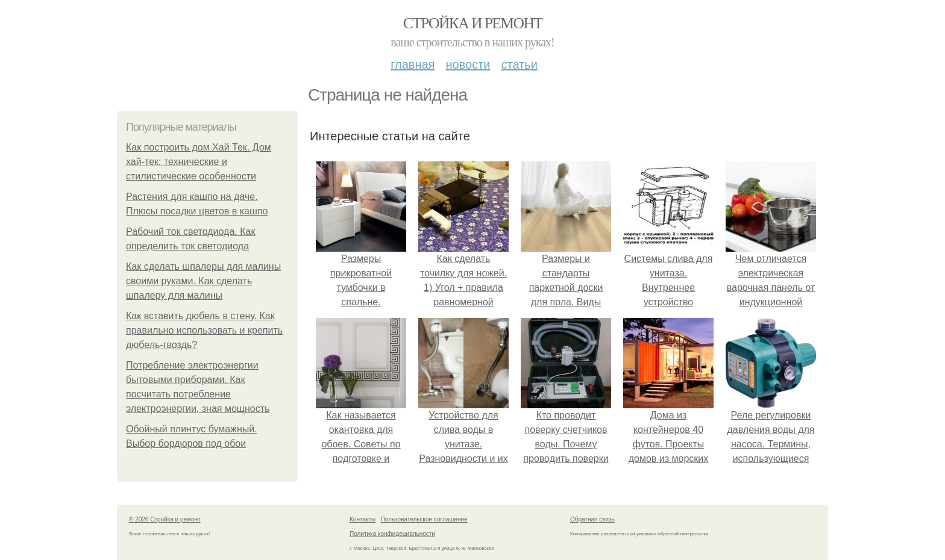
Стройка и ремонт (473, 23)
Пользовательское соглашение (424, 519)
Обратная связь (592, 519)
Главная (413, 64)
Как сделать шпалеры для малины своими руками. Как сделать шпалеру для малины (203, 281)
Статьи (519, 64)
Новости (468, 64)
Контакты (363, 519)
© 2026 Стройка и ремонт (165, 519)
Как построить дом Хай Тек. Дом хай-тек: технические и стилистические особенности (199, 162)
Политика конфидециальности (392, 534)
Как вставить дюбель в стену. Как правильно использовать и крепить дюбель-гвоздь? (204, 330)
